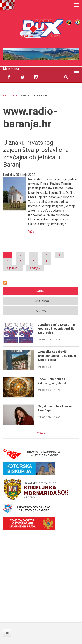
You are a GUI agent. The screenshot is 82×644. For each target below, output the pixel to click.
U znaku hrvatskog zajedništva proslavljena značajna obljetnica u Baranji (36, 154)
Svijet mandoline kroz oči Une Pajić (56, 408)
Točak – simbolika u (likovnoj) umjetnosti (52, 381)
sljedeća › (13, 268)
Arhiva (41, 311)
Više (31, 232)
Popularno (41, 301)
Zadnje (41, 291)
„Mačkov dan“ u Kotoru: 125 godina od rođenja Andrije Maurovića (57, 329)
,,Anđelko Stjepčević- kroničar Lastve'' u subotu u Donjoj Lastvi (57, 356)
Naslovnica (10, 96)
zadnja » (35, 268)
